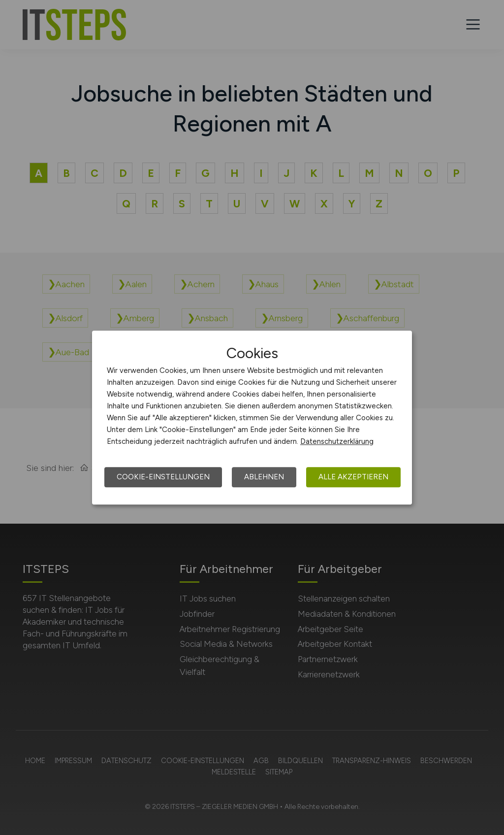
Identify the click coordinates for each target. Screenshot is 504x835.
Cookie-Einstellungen (163, 477)
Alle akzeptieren (353, 477)
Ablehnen (264, 477)
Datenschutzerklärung (337, 441)
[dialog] (252, 418)
